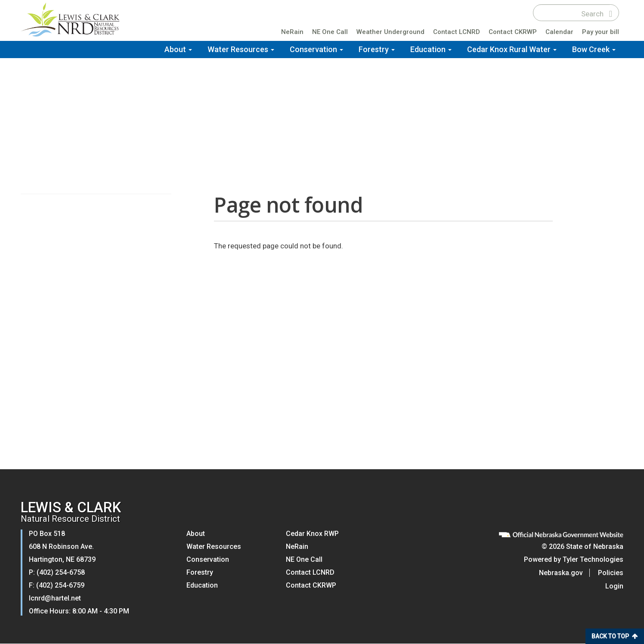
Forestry (377, 49)
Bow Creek (594, 49)
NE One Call (330, 32)
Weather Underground (390, 32)
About (178, 49)
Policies (611, 573)
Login (614, 586)
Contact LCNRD (457, 32)
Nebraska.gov (561, 573)
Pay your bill (601, 32)
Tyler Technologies (593, 559)
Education (431, 49)
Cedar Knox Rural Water (512, 49)
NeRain (292, 32)
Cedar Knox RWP (312, 534)
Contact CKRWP (513, 32)
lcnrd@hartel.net (55, 598)
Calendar (559, 32)
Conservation (316, 49)
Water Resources (241, 49)
